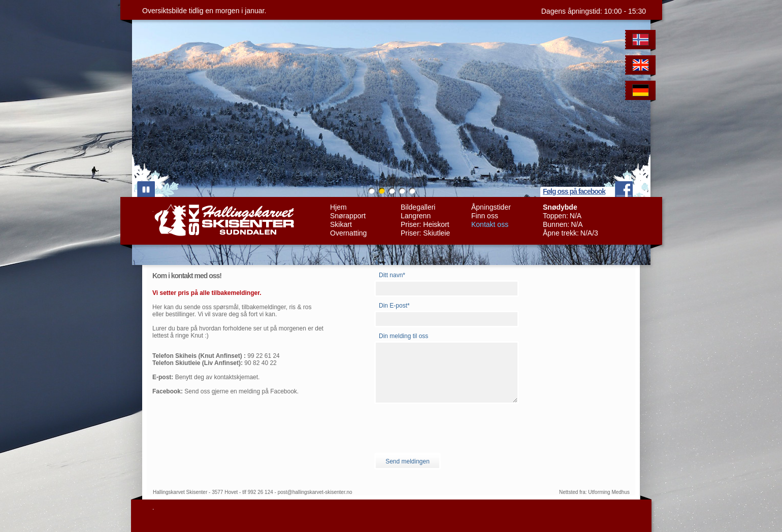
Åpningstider (491, 207)
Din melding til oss (403, 336)
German (642, 92)
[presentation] (451, 428)
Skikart (341, 224)
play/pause (146, 189)
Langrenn (416, 216)
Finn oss (485, 216)
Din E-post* (394, 306)
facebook (624, 189)
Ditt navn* (392, 275)
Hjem (338, 207)
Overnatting (348, 233)
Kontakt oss (490, 224)
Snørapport (348, 216)
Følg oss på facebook (574, 191)
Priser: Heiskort (425, 224)
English (642, 67)
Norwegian (642, 41)
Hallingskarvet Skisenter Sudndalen (223, 220)
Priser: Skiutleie (425, 233)
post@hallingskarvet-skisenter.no (315, 492)
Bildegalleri (418, 207)
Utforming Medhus (609, 492)
